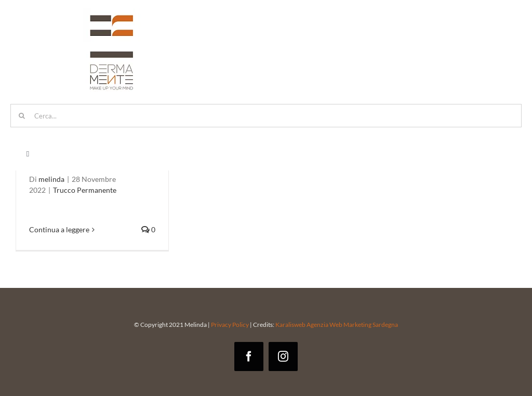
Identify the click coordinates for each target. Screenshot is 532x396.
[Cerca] (22, 116)
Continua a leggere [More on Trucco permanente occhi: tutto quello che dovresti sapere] (59, 229)
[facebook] (249, 357)
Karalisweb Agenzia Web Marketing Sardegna (336, 325)
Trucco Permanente (85, 190)
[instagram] (283, 357)
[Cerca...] (266, 116)
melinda (51, 179)
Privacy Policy (230, 325)
